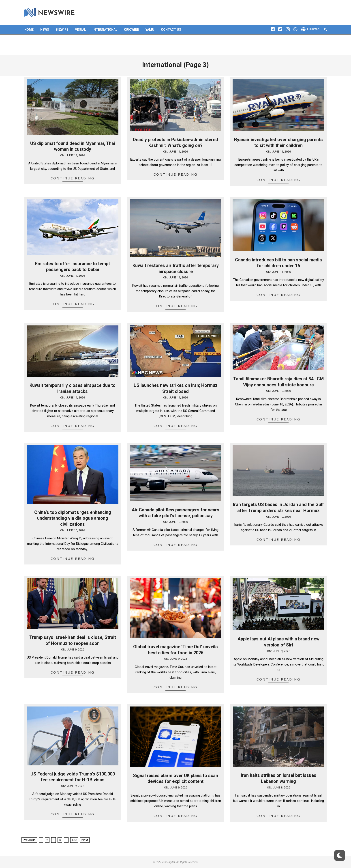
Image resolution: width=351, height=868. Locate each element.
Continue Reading (73, 178)
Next (85, 840)
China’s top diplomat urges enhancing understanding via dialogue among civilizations (73, 518)
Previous (29, 840)
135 (74, 840)
